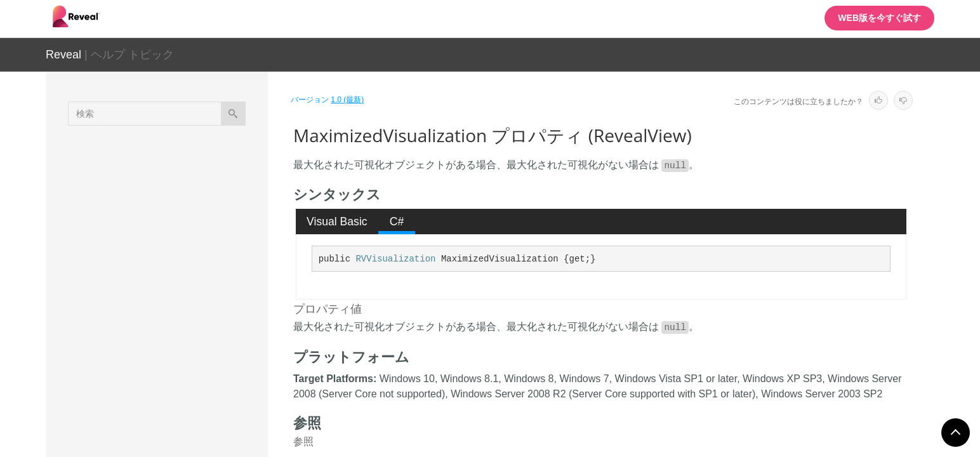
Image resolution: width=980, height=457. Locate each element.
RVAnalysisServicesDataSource (180, 426)
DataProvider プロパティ (189, 166)
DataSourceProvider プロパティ (199, 195)
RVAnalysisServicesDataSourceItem (188, 448)
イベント (146, 399)
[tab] (337, 222)
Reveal (63, 55)
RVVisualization (395, 259)
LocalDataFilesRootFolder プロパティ (201, 252)
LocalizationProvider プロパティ (199, 287)
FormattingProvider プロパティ (201, 223)
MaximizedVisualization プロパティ (199, 322)
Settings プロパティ (179, 350)
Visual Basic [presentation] (337, 222)
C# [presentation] (397, 222)
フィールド (150, 377)
